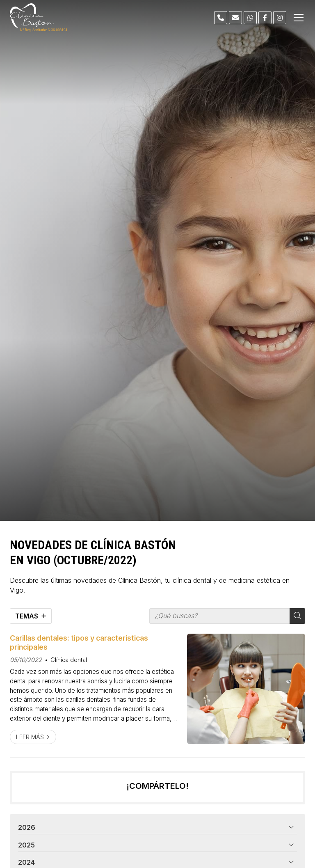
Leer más (30, 737)
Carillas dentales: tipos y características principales (79, 642)
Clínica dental (69, 660)
